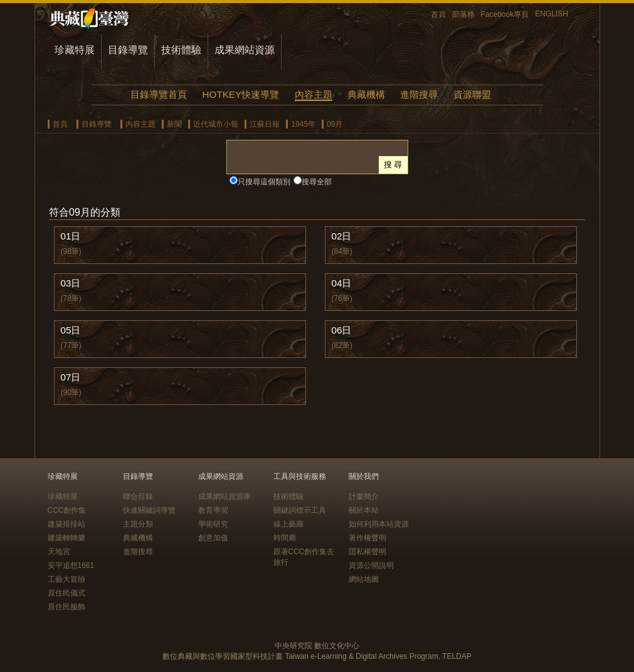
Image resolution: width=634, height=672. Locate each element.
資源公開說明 (371, 565)
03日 (71, 283)
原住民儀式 (66, 593)
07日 (71, 377)
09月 (335, 124)
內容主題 (314, 94)
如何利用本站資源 (379, 524)
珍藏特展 (75, 50)
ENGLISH (552, 14)
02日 (342, 236)
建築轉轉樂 (66, 538)
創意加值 (213, 538)
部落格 (463, 14)
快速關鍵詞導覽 (149, 510)
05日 (71, 330)
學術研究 (213, 524)
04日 (342, 283)
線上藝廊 (288, 524)
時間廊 (285, 538)
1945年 (303, 124)
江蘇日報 (265, 124)
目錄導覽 (128, 50)
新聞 (174, 124)
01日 (71, 236)
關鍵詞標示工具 (300, 510)
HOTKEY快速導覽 (241, 94)
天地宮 (59, 552)
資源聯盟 (472, 94)
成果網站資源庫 (225, 496)
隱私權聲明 (367, 552)
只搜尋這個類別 (264, 182)
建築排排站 (66, 524)
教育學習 (213, 510)
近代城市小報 (216, 124)
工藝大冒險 (66, 579)
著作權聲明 (367, 538)
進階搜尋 (419, 94)
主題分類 (138, 524)
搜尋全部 (317, 182)
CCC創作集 (67, 510)
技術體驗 (181, 50)
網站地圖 (364, 579)
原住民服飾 (66, 607)
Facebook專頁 (505, 14)
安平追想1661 (71, 565)
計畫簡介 (364, 496)
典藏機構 (366, 94)
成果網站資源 (245, 50)
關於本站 (364, 510)
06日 (342, 330)
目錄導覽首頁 (159, 94)
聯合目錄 (138, 496)
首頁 (438, 14)
